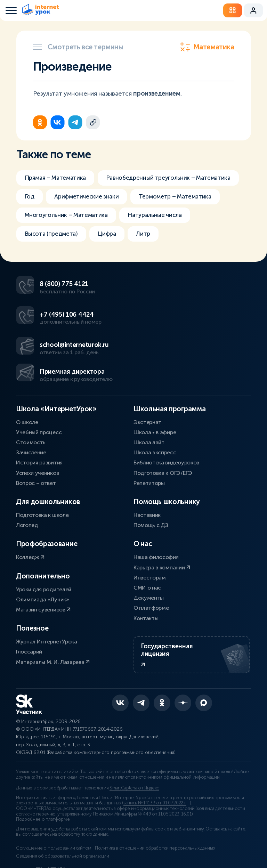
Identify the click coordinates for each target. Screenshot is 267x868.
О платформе (151, 575)
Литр (151, 256)
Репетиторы (149, 450)
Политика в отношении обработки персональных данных (160, 825)
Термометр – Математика (152, 217)
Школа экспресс (155, 420)
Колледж (30, 524)
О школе (27, 389)
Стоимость (31, 409)
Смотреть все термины (78, 47)
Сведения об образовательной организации (63, 833)
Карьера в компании (162, 534)
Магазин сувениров (43, 577)
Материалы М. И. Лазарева (53, 629)
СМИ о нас (147, 555)
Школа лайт (149, 409)
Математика (207, 47)
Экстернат (147, 389)
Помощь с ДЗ (151, 492)
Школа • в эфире (155, 399)
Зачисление (31, 420)
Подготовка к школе (42, 482)
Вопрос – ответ (36, 450)
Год (183, 197)
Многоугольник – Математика (69, 236)
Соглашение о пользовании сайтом (54, 825)
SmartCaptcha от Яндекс (134, 765)
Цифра (112, 256)
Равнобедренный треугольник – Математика (91, 197)
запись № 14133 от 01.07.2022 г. (155, 780)
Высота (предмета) (53, 256)
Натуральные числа (163, 236)
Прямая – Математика (58, 178)
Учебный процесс (39, 399)
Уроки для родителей (44, 556)
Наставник (147, 482)
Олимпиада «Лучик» (43, 566)
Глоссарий (29, 619)
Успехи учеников (37, 440)
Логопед (27, 492)
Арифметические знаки (59, 217)
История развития (39, 430)
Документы (149, 565)
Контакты (146, 585)
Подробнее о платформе (43, 796)
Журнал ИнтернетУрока (47, 609)
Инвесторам (150, 545)
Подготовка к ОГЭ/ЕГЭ (163, 440)
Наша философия (156, 524)
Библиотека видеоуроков (166, 430)
